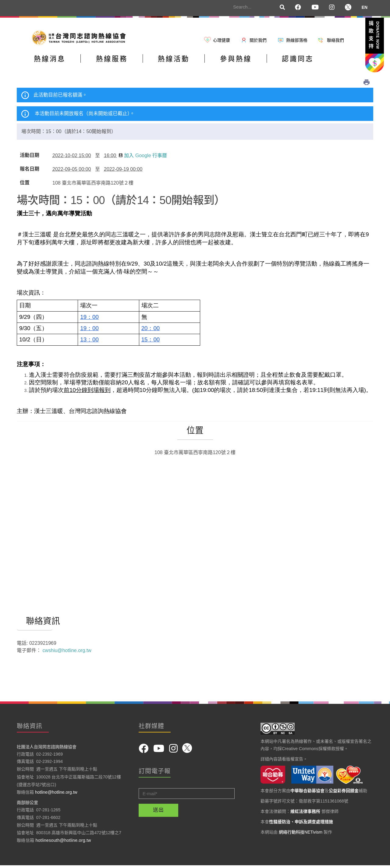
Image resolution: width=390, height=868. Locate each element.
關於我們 (258, 40)
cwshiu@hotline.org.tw (67, 653)
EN (365, 7)
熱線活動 (192, 62)
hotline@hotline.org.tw (56, 794)
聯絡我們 (335, 40)
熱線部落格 (297, 40)
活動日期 (30, 157)
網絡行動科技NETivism (301, 834)
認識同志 (330, 62)
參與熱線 (261, 62)
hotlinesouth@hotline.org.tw (63, 842)
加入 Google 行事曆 (143, 158)
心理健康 (222, 40)
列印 (367, 84)
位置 (25, 185)
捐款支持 (374, 36)
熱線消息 (53, 62)
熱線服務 (122, 62)
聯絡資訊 (35, 623)
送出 (158, 812)
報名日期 (30, 171)
